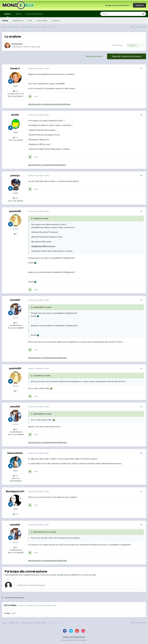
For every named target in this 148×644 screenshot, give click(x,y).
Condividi (118, 45)
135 (16, 476)
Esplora (8, 15)
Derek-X (19, 44)
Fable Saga (35, 47)
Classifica (56, 20)
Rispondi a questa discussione (127, 56)
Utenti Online (42, 20)
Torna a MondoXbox (34, 14)
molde (7, 613)
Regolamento (18, 20)
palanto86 (15, 211)
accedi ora (61, 575)
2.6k (16, 514)
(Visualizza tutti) (50, 605)
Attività (18, 14)
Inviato (38, 69)
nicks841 (15, 300)
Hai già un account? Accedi (118, 5)
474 (16, 91)
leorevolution (15, 453)
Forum (5, 20)
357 (16, 138)
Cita (36, 96)
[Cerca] (112, 14)
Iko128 (15, 115)
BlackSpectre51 (15, 491)
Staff (30, 20)
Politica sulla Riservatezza (74, 637)
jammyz (15, 175)
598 (16, 198)
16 (16, 323)
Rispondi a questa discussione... (32, 585)
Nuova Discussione (94, 56)
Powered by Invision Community (74, 640)
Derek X (20, 96)
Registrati (139, 5)
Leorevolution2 (16, 481)
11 (16, 234)
